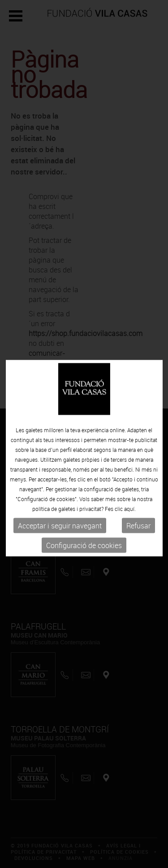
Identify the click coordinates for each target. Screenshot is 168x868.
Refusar (138, 531)
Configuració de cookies (84, 550)
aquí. (130, 514)
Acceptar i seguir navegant (60, 531)
